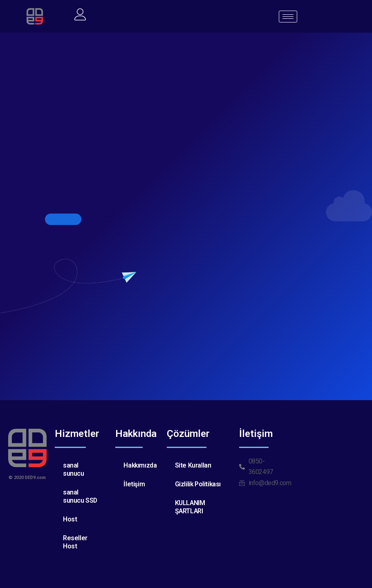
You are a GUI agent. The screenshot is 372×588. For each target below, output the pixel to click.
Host (70, 519)
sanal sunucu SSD (80, 496)
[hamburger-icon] (288, 17)
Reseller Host (75, 542)
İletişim (134, 484)
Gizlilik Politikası (198, 484)
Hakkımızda (140, 465)
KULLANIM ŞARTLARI (190, 507)
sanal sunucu (74, 469)
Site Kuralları (193, 465)
